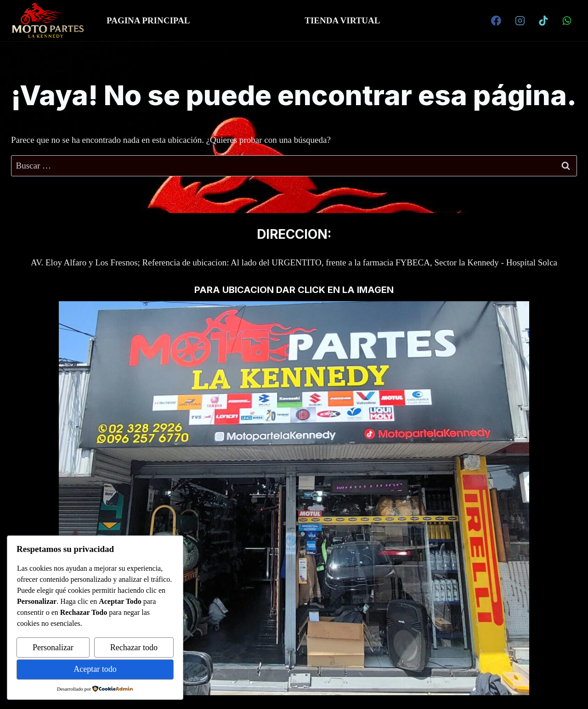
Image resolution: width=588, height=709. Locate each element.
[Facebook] (496, 21)
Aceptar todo (95, 669)
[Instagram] (520, 21)
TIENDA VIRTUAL (342, 20)
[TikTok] (543, 21)
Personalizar (53, 647)
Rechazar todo (134, 647)
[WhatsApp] (567, 21)
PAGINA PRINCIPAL (148, 20)
